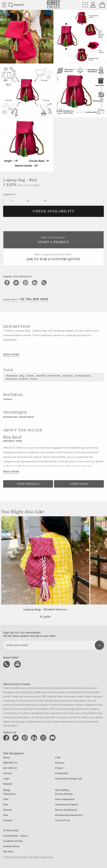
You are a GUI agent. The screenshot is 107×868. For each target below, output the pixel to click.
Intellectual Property (67, 805)
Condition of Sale (13, 841)
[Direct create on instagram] (44, 738)
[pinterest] (25, 283)
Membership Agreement (69, 815)
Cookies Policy (11, 846)
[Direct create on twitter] (16, 738)
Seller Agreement (65, 799)
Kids (6, 815)
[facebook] (7, 283)
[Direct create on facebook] (7, 738)
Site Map (8, 852)
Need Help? (26, 299)
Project (59, 768)
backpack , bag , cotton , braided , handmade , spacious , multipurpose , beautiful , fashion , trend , (49, 377)
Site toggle (4, 5)
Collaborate (61, 773)
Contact (8, 773)
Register (8, 784)
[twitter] (16, 283)
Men (6, 805)
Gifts (6, 799)
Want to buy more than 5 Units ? (53, 257)
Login (6, 779)
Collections (9, 794)
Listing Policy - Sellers (15, 836)
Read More (11, 354)
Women (8, 810)
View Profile (28, 484)
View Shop (79, 484)
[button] (104, 567)
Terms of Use (63, 820)
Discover (60, 763)
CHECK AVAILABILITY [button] (53, 211)
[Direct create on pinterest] (25, 738)
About (7, 758)
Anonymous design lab (68, 779)
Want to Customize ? (53, 240)
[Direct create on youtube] (53, 738)
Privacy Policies (64, 794)
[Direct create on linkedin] (35, 738)
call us (7, 664)
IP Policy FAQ (11, 831)
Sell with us (10, 768)
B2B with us (10, 763)
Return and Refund (66, 810)
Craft (58, 758)
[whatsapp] (44, 283)
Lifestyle (8, 820)
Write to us (18, 664)
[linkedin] (35, 283)
